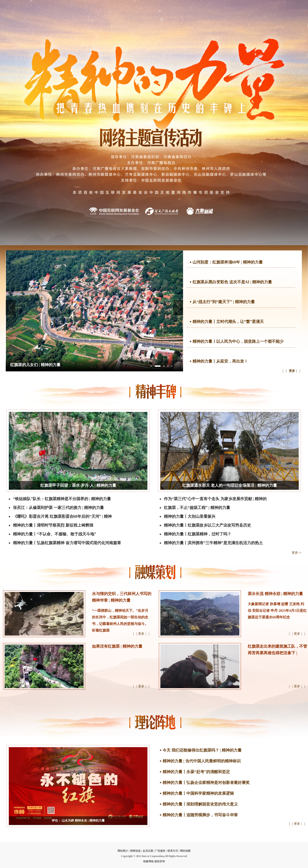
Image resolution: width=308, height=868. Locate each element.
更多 (292, 371)
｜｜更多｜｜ (141, 634)
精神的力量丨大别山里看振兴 (190, 516)
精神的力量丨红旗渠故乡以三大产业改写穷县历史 (207, 525)
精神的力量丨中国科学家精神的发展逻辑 (198, 793)
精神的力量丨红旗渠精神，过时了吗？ (198, 534)
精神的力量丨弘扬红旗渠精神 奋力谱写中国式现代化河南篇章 (67, 543)
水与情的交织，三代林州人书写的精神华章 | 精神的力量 (122, 597)
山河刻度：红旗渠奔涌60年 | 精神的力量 (228, 262)
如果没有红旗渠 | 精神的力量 (117, 646)
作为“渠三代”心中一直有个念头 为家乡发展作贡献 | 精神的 (215, 499)
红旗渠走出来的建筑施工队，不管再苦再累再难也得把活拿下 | (277, 650)
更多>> (297, 553)
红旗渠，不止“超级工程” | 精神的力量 (197, 508)
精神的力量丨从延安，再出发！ (220, 361)
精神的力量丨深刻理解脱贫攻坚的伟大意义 (200, 804)
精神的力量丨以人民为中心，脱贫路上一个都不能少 (238, 341)
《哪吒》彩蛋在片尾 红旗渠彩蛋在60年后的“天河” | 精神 (62, 516)
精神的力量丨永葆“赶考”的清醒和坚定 (196, 772)
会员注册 (148, 851)
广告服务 (160, 851)
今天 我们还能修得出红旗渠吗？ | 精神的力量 (202, 750)
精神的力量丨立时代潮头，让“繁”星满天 (228, 322)
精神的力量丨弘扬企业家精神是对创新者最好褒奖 (206, 783)
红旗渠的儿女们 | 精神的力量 (35, 365)
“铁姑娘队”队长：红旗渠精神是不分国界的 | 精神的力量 (62, 499)
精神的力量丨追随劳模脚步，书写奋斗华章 (200, 815)
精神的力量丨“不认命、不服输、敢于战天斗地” (55, 534)
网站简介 (123, 851)
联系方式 (173, 851)
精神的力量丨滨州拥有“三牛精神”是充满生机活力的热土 (213, 543)
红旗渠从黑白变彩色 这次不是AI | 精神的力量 (232, 282)
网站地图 (185, 851)
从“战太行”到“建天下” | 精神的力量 (224, 302)
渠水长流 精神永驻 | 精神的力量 (275, 594)
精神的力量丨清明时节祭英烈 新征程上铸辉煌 (53, 525)
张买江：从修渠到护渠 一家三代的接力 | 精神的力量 (58, 508)
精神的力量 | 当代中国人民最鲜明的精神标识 (202, 761)
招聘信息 (135, 851)
